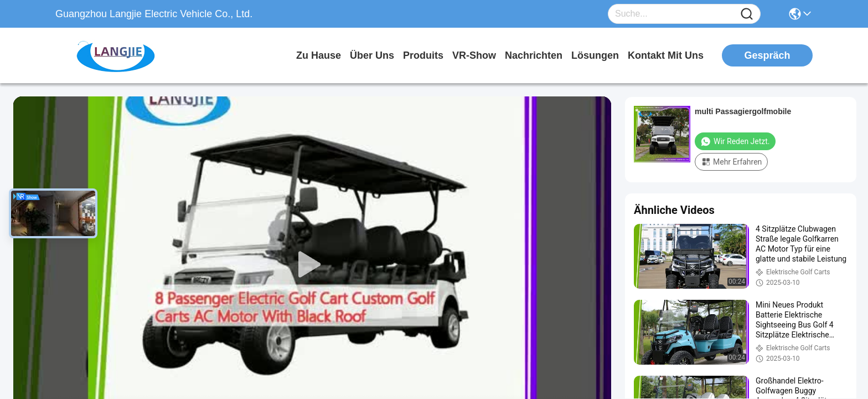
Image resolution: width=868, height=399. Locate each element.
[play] (312, 265)
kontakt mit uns (666, 55)
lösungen (595, 55)
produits (423, 55)
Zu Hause (319, 55)
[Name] (747, 14)
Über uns (372, 55)
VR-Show (474, 55)
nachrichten (534, 55)
